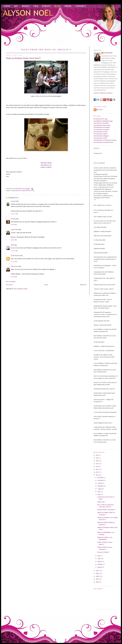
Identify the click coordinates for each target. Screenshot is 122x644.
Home (46, 285)
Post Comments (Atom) (21, 289)
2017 (97, 458)
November (101, 480)
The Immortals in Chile (100, 138)
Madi (12, 245)
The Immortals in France (101, 132)
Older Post (83, 285)
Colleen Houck (39, 96)
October (100, 483)
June (99, 494)
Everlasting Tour (28, 191)
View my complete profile (103, 93)
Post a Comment (11, 281)
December (101, 477)
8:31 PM (14, 240)
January (100, 567)
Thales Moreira (15, 256)
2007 (97, 579)
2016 (97, 461)
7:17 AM (14, 261)
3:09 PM (14, 225)
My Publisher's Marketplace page (103, 121)
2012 (97, 472)
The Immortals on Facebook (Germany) (105, 140)
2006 (97, 582)
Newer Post (9, 285)
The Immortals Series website (102, 125)
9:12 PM (14, 277)
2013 (97, 469)
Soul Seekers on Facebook (101, 123)
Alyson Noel (14, 229)
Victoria (13, 201)
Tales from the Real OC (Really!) (46, 50)
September (101, 486)
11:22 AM (14, 251)
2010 (97, 571)
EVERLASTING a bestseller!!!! (106, 510)
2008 (97, 576)
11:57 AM (14, 214)
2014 (97, 466)
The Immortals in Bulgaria (101, 136)
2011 (97, 475)
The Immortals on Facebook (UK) (103, 142)
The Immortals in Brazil (100, 134)
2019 (97, 455)
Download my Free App (100, 119)
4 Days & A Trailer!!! (103, 552)
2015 (97, 464)
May (99, 556)
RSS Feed (100, 110)
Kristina (13, 219)
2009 (97, 573)
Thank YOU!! (101, 502)
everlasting (16, 191)
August (100, 489)
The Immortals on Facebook (102, 127)
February (100, 564)
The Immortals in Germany (101, 129)
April (99, 559)
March (100, 561)
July (99, 492)
